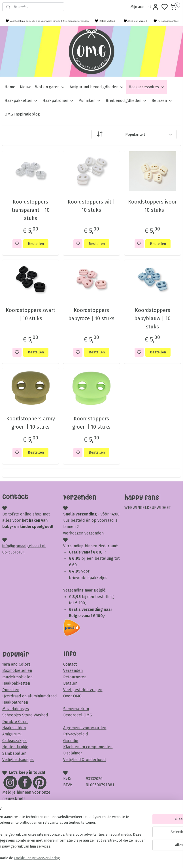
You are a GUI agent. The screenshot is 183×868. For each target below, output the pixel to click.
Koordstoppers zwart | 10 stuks (30, 314)
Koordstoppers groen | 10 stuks (91, 423)
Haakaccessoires (147, 87)
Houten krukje (15, 747)
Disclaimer (73, 753)
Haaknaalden (14, 728)
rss (124, 858)
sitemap (113, 858)
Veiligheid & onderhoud (84, 760)
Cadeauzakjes (14, 741)
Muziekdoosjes (16, 709)
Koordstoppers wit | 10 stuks (91, 206)
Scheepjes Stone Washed (25, 715)
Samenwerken (76, 709)
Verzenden (73, 671)
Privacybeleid (75, 734)
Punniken (90, 101)
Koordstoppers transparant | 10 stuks (31, 210)
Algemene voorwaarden (85, 728)
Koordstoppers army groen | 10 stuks (31, 423)
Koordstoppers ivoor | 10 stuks (152, 206)
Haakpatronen (58, 101)
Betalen (70, 683)
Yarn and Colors (16, 664)
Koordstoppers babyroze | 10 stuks (91, 314)
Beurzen (162, 101)
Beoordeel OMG (78, 715)
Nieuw (25, 87)
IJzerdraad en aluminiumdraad (29, 696)
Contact (70, 664)
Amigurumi (12, 734)
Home (10, 87)
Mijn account (145, 7)
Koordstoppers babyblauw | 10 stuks (152, 318)
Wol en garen (50, 87)
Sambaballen (14, 753)
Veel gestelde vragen (83, 690)
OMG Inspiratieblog (22, 114)
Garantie (71, 741)
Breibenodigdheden (126, 101)
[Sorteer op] (134, 134)
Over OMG (72, 696)
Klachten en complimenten (88, 747)
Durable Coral (15, 722)
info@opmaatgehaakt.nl (24, 546)
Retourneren (75, 677)
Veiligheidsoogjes (18, 760)
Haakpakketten (21, 101)
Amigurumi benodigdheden (97, 87)
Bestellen (36, 243)
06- (5, 552)
